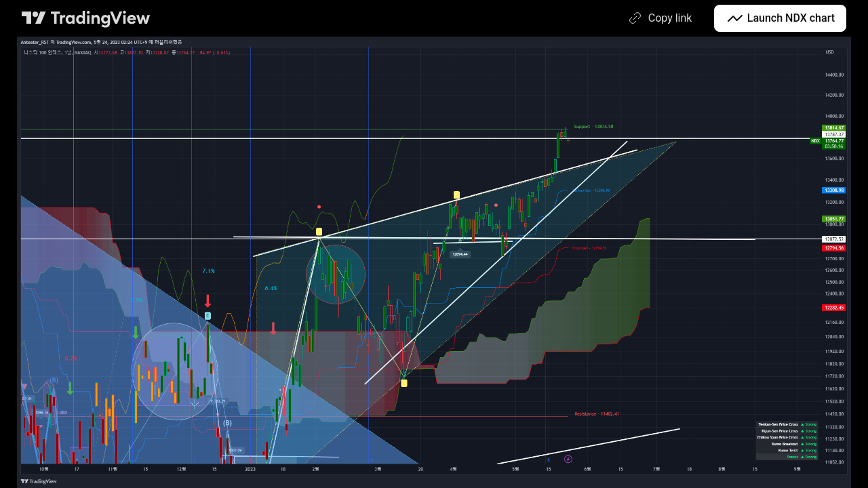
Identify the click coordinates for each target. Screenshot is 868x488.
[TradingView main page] (86, 18)
